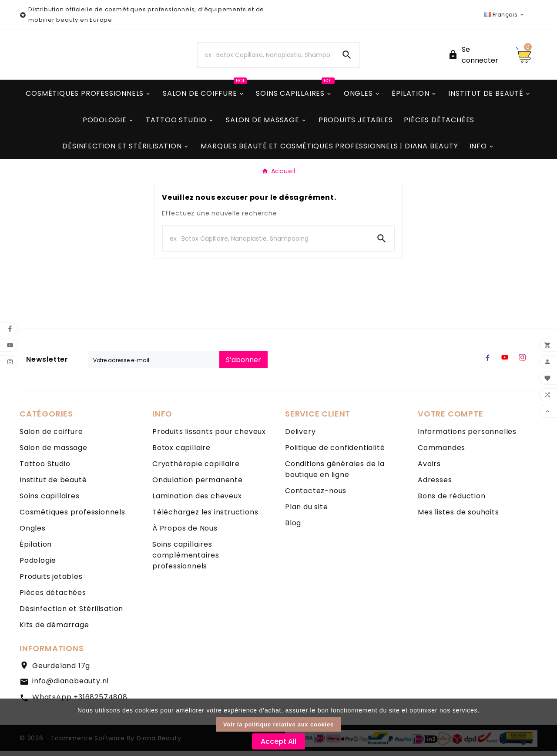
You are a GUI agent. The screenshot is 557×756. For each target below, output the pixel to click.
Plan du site (307, 512)
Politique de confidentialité (335, 453)
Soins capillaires (50, 501)
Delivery (300, 437)
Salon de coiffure (51, 437)
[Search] (347, 57)
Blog (293, 528)
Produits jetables (51, 582)
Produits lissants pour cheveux (209, 437)
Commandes (441, 453)
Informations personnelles (467, 437)
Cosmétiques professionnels (72, 517)
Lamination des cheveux (197, 501)
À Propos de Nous (185, 533)
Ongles (33, 533)
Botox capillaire (181, 453)
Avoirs (429, 469)
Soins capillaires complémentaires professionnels (186, 560)
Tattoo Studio (45, 469)
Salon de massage (54, 453)
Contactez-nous (316, 496)
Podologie (38, 566)
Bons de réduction (452, 501)
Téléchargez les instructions (205, 517)
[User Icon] (476, 57)
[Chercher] (266, 57)
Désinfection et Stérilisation (71, 614)
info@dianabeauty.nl (70, 686)
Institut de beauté (53, 485)
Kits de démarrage (54, 630)
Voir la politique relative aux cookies (278, 724)
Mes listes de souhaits (458, 517)
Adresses (435, 485)
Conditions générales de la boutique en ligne (335, 474)
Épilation (36, 549)
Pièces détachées (53, 598)
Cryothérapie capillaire (196, 469)
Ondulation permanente (198, 485)
